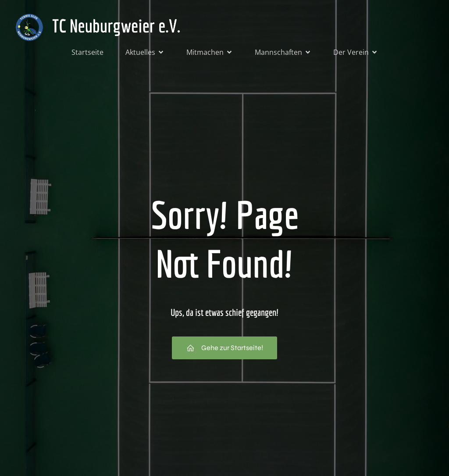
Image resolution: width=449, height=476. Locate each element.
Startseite (87, 54)
